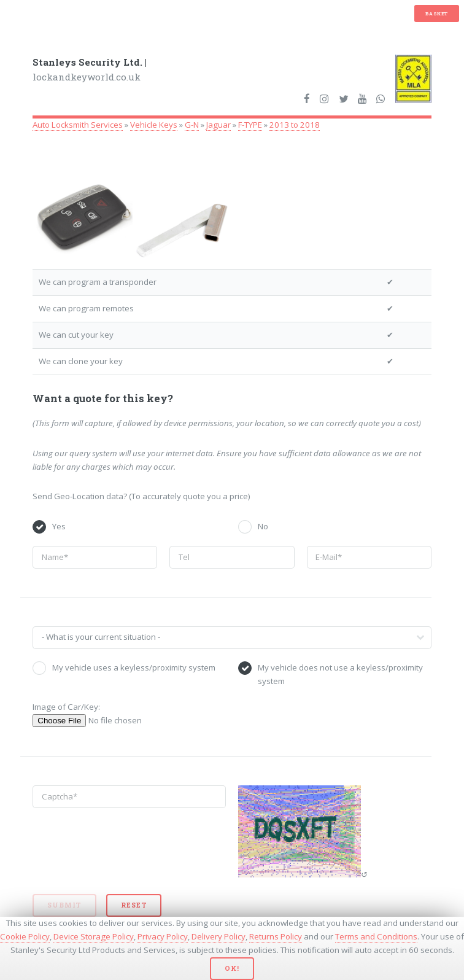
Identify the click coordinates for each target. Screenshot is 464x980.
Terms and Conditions (376, 936)
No (263, 526)
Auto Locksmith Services (78, 125)
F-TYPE (250, 125)
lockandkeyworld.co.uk (90, 70)
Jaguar (218, 125)
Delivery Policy (218, 936)
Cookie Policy (25, 936)
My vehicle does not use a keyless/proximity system (340, 674)
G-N (192, 125)
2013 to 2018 (295, 125)
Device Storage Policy (94, 936)
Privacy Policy (163, 936)
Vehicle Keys (154, 125)
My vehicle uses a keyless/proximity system (134, 667)
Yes (59, 526)
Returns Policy (276, 936)
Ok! (232, 968)
